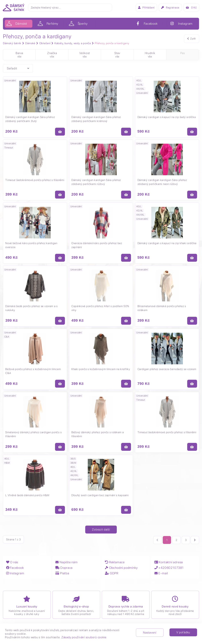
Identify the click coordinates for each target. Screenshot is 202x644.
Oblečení (45, 43)
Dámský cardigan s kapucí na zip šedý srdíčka (167, 117)
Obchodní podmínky (121, 570)
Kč (191, 7)
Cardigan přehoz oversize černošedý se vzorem (167, 371)
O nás (12, 564)
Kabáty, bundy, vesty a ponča (73, 43)
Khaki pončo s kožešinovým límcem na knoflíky (101, 371)
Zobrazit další (101, 532)
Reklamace (115, 564)
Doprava (64, 570)
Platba (62, 575)
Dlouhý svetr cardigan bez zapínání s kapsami (100, 497)
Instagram (15, 575)
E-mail (161, 575)
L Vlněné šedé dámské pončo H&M (27, 497)
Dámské (30, 43)
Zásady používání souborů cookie (84, 637)
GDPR (112, 575)
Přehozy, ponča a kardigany (112, 43)
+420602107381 (169, 570)
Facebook (15, 570)
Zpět (192, 39)
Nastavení (150, 633)
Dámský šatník (12, 43)
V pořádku (183, 632)
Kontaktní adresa (169, 564)
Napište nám (66, 564)
